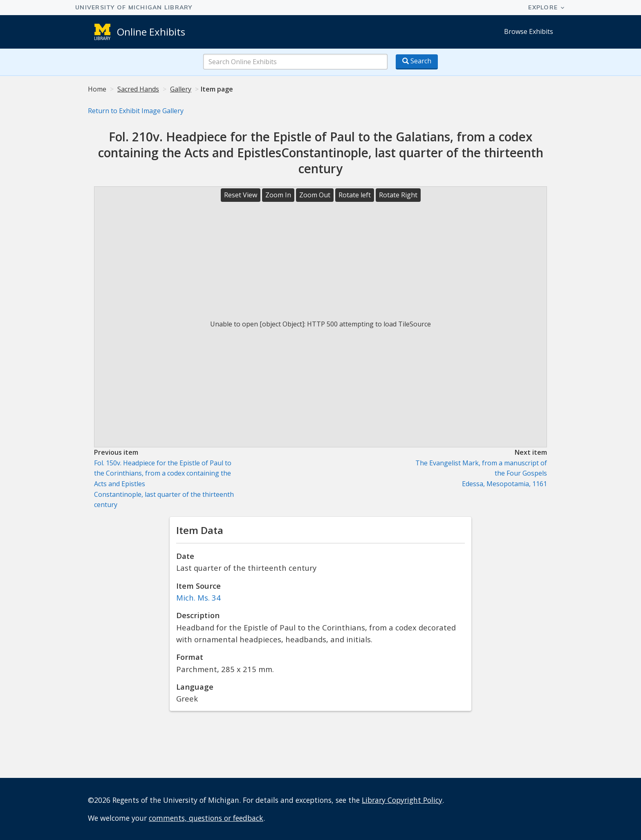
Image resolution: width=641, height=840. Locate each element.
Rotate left (355, 195)
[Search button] (417, 62)
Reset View (241, 195)
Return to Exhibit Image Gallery (136, 111)
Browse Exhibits (529, 31)
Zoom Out (315, 195)
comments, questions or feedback (206, 818)
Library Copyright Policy (402, 800)
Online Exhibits (151, 32)
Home (97, 89)
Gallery (181, 89)
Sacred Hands (138, 89)
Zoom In (278, 195)
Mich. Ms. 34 (198, 598)
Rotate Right (398, 195)
